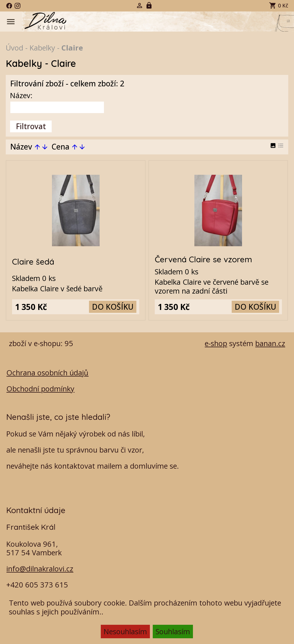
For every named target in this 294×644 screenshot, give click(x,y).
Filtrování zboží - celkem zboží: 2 (67, 84)
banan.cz (270, 343)
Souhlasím (173, 631)
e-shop (216, 343)
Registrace (150, 6)
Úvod (14, 48)
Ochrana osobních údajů (47, 373)
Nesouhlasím (125, 631)
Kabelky (42, 48)
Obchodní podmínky (40, 389)
